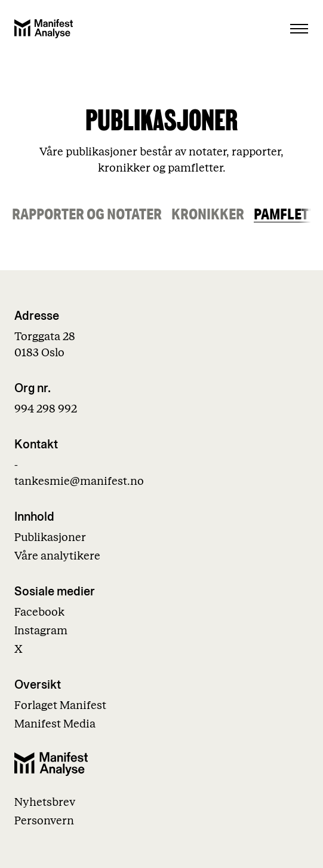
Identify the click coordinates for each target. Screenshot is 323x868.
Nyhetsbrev (45, 803)
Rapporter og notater (87, 214)
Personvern (44, 821)
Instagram (41, 631)
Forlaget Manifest (60, 706)
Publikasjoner (50, 538)
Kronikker (208, 214)
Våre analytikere (57, 556)
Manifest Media (55, 724)
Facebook (39, 612)
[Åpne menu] (299, 29)
